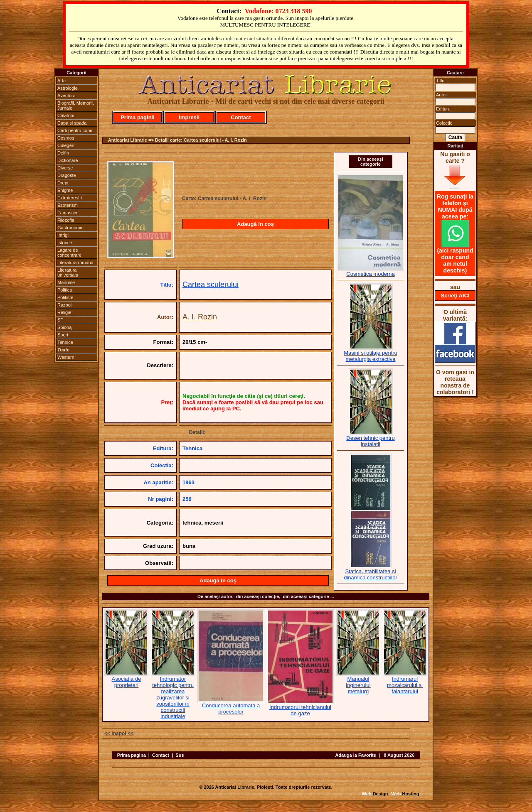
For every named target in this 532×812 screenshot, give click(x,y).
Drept (63, 183)
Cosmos (66, 138)
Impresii (189, 117)
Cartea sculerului (211, 285)
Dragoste (67, 175)
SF (60, 320)
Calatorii (66, 115)
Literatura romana (75, 262)
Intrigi (63, 235)
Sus (180, 755)
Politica (65, 290)
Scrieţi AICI (455, 296)
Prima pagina (132, 755)
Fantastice (68, 213)
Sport (63, 335)
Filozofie (66, 220)
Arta (62, 81)
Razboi (64, 305)
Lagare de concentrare (69, 253)
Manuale (66, 282)
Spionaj (65, 327)
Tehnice (65, 342)
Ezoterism (68, 205)
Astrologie (68, 88)
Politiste (65, 297)
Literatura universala (68, 272)
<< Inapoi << (119, 733)
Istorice (65, 243)
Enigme (65, 190)
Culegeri (66, 145)
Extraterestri (70, 198)
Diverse (65, 168)
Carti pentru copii (75, 130)
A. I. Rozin (200, 317)
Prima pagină (138, 117)
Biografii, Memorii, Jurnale (76, 105)
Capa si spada (72, 123)
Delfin (63, 153)
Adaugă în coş (255, 224)
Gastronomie (70, 228)
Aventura (66, 96)
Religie (64, 312)
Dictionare (68, 160)
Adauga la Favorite (355, 755)
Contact (241, 117)
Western (66, 357)
